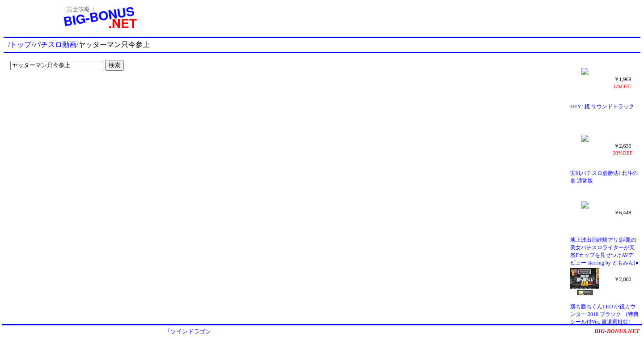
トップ (21, 45)
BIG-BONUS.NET (617, 331)
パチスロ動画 (55, 45)
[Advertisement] (418, 17)
